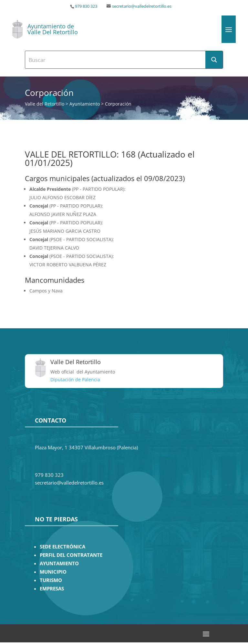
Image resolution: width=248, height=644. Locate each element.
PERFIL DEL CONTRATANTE (71, 555)
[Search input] (116, 60)
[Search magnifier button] (214, 60)
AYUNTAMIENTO (59, 563)
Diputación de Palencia (75, 379)
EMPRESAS (52, 589)
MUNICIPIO (53, 572)
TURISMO (51, 580)
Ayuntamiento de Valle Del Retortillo (53, 29)
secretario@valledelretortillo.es (142, 6)
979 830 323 (86, 6)
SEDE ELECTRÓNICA (62, 547)
